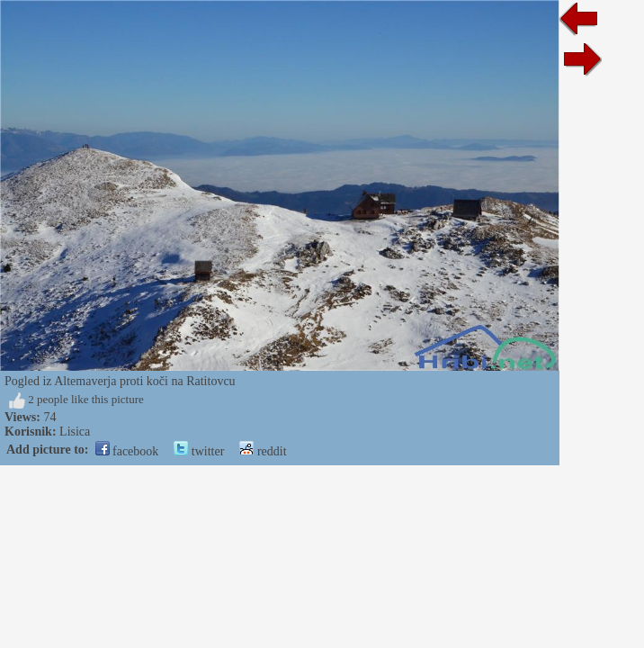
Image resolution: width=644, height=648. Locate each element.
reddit (263, 451)
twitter (199, 451)
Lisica (75, 432)
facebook (127, 451)
